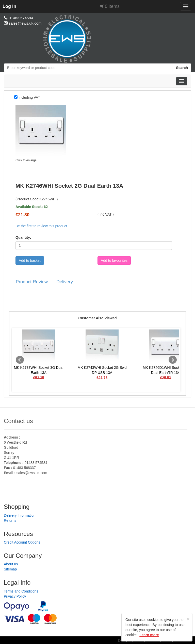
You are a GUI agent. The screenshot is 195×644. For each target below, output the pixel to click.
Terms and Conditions (21, 591)
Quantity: (23, 237)
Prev (20, 360)
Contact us (18, 421)
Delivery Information (20, 515)
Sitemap (10, 569)
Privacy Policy (15, 596)
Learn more (149, 635)
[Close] (188, 619)
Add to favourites (114, 260)
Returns (10, 520)
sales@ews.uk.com (32, 473)
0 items (112, 6)
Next (173, 360)
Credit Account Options (22, 542)
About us (11, 564)
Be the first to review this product (41, 226)
